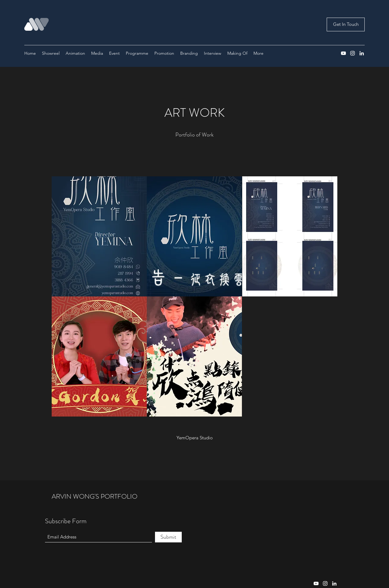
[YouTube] (343, 53)
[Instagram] (353, 53)
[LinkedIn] (362, 53)
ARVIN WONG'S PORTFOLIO (95, 496)
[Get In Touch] (346, 24)
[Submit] (168, 537)
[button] (99, 236)
